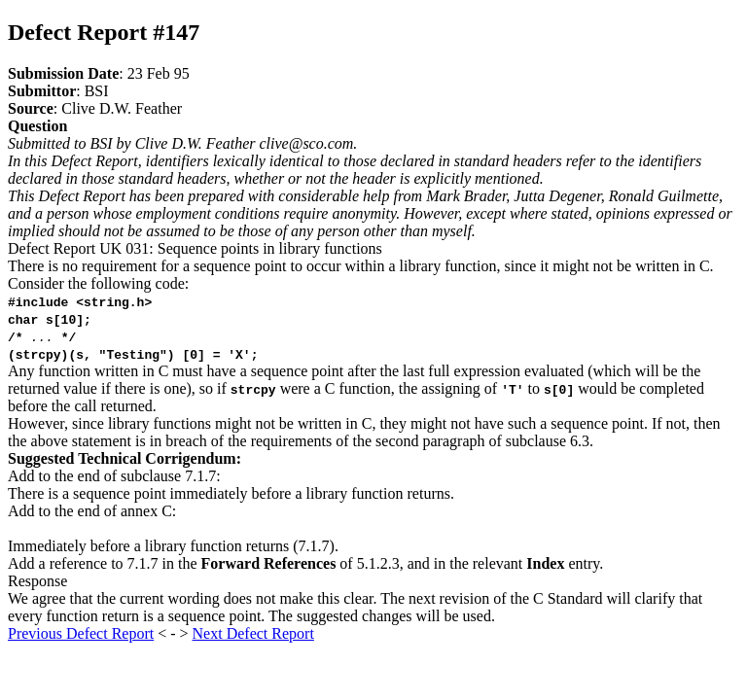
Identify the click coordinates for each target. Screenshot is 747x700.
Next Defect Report (253, 633)
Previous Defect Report (81, 633)
